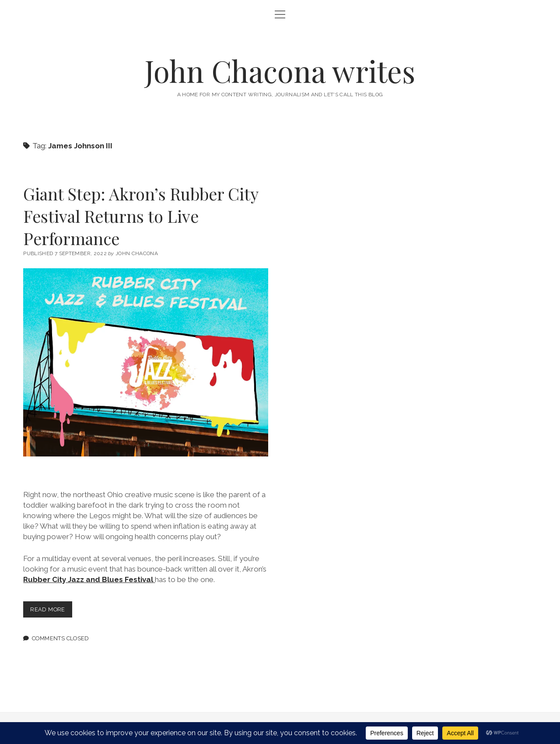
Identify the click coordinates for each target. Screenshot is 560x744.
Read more (51, 611)
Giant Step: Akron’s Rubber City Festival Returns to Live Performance (141, 216)
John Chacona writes (280, 71)
